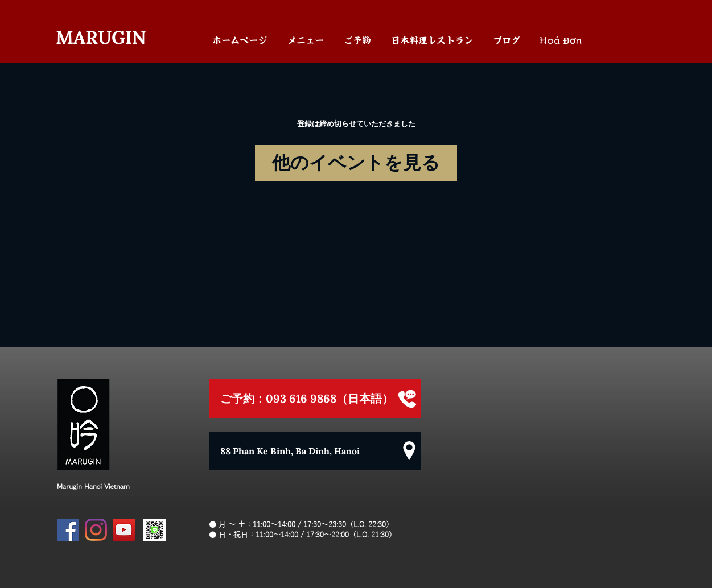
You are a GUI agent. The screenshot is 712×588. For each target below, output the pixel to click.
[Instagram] (96, 530)
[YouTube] (124, 530)
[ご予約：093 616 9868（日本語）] (315, 399)
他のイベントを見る (356, 163)
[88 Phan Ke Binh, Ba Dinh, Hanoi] (315, 451)
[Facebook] (68, 530)
